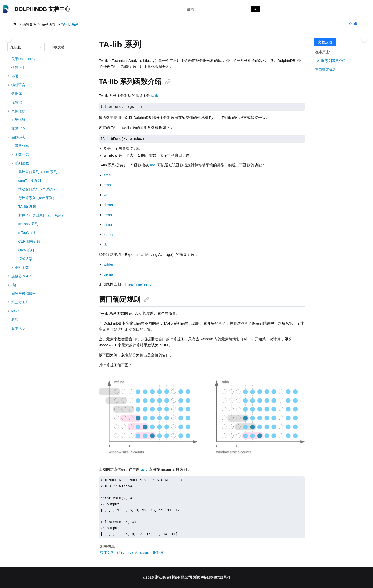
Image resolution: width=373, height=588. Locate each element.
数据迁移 (18, 111)
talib (155, 95)
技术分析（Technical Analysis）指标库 (132, 552)
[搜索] (255, 9)
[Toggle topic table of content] (364, 40)
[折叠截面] (351, 24)
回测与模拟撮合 (24, 294)
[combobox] (24, 47)
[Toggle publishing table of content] (9, 40)
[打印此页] (356, 24)
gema (108, 274)
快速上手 (18, 68)
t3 (105, 244)
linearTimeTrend (138, 284)
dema (108, 205)
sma (107, 175)
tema (108, 215)
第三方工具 (20, 302)
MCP (15, 311)
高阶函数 (22, 267)
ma (153, 165)
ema (107, 185)
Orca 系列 (26, 250)
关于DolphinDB (23, 59)
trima (108, 225)
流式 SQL (26, 259)
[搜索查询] (224, 9)
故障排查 (18, 128)
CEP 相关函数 (29, 241)
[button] (9, 59)
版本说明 (18, 328)
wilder (109, 264)
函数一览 (22, 154)
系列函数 (49, 24)
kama (108, 235)
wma (108, 195)
